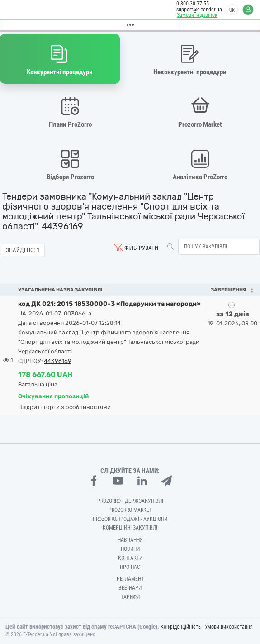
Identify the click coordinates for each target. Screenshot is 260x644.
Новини (130, 549)
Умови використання (229, 627)
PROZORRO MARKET (130, 510)
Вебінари (130, 588)
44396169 (58, 361)
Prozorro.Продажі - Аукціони (130, 519)
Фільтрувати (141, 248)
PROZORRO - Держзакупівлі (130, 501)
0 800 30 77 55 (193, 4)
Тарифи (130, 597)
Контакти (130, 558)
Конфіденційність (181, 627)
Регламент (130, 579)
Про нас (130, 567)
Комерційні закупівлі (130, 528)
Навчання (130, 540)
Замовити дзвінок (197, 15)
